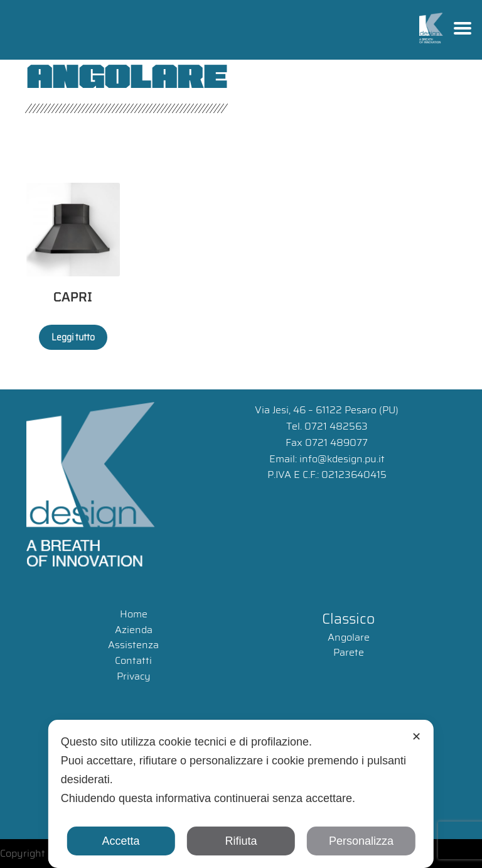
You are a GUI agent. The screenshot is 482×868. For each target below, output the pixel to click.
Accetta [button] (121, 841)
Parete (349, 652)
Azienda (134, 630)
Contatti (133, 660)
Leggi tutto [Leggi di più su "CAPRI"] (73, 337)
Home (134, 614)
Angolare (349, 637)
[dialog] (241, 794)
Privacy (134, 676)
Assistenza (133, 645)
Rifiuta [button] (241, 841)
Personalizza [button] (361, 841)
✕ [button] (416, 737)
